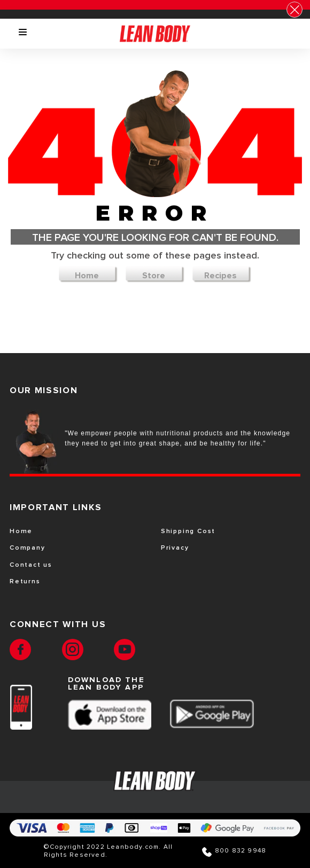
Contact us (31, 565)
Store (154, 276)
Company (28, 548)
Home (87, 276)
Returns (25, 582)
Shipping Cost (188, 531)
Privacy (175, 548)
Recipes (220, 276)
